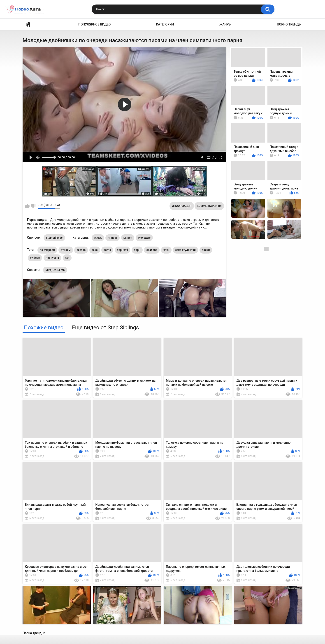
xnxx (166, 250)
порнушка (52, 258)
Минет (128, 238)
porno (107, 250)
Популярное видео (94, 24)
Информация (182, 206)
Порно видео (28, 24)
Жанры (225, 24)
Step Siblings (54, 238)
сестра (81, 250)
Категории (165, 24)
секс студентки (185, 250)
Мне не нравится (33, 206)
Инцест (113, 238)
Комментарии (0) (209, 206)
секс (95, 250)
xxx (67, 258)
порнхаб (122, 250)
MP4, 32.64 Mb (55, 270)
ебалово (152, 250)
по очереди (47, 250)
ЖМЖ (98, 238)
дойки (206, 250)
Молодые (144, 238)
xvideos (35, 258)
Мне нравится (27, 206)
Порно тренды (289, 24)
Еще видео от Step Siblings (105, 328)
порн (137, 250)
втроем (66, 250)
